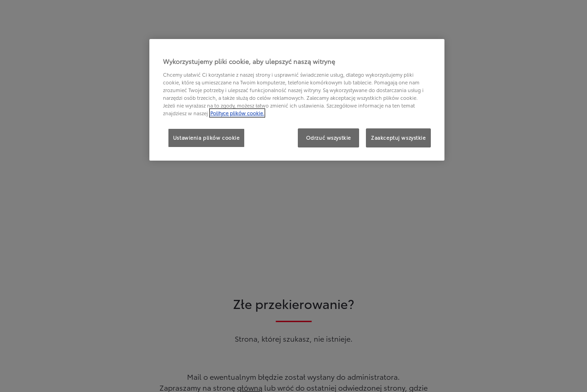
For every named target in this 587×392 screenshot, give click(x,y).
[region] (297, 100)
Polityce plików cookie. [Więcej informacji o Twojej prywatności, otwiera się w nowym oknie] (237, 113)
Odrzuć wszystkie (328, 137)
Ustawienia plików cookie (206, 137)
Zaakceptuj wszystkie (398, 137)
